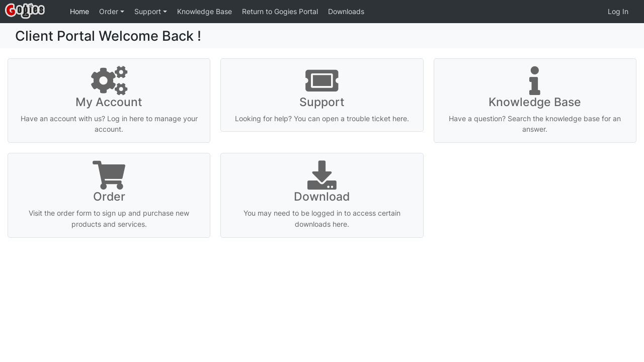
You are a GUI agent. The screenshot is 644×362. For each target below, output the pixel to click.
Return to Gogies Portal (280, 11)
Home (79, 11)
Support (149, 11)
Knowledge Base (205, 11)
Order (110, 11)
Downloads (346, 11)
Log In (618, 11)
